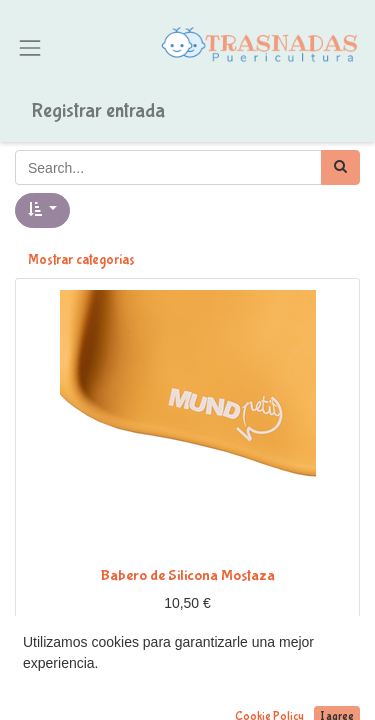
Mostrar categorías (81, 260)
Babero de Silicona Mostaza (188, 575)
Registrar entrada (98, 110)
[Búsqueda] (340, 167)
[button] (42, 210)
